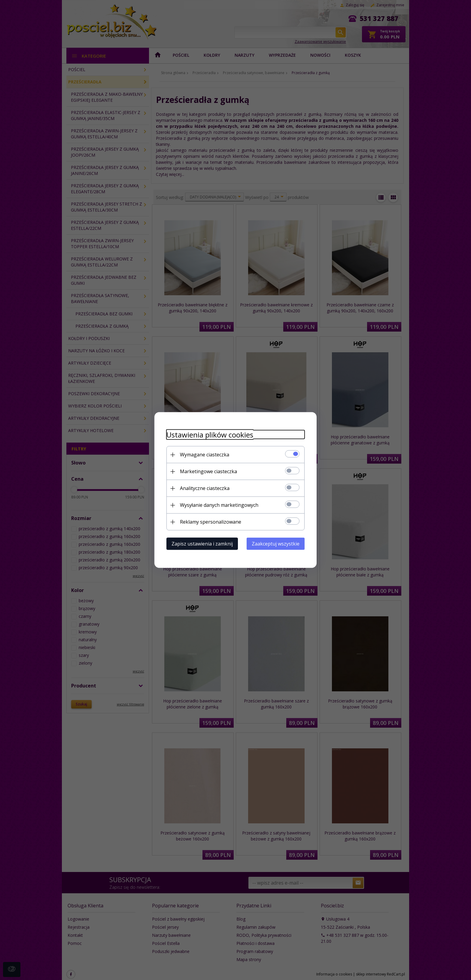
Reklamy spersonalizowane (211, 522)
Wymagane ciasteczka (205, 455)
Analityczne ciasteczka (205, 488)
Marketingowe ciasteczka (208, 471)
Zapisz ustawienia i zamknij (202, 544)
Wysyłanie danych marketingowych (219, 505)
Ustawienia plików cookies (210, 435)
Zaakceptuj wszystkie (276, 544)
